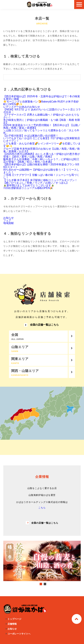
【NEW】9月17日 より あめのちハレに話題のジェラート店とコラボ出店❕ (42, 111)
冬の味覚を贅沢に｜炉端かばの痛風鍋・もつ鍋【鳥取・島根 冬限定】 (42, 121)
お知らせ (9, 218)
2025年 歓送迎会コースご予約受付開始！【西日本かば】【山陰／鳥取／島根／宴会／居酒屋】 (42, 126)
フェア (7, 220)
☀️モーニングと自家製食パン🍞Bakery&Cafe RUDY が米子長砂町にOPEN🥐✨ (41, 103)
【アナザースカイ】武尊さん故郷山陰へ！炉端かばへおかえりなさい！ (41, 116)
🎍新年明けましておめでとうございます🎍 (29, 185)
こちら (42, 508)
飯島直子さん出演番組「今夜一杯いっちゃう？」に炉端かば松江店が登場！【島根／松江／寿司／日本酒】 (41, 161)
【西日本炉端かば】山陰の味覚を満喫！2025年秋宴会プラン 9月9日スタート (41, 166)
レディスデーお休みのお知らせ (22, 107)
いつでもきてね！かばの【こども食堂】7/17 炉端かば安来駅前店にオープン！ (42, 140)
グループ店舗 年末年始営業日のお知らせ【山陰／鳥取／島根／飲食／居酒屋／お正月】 (42, 150)
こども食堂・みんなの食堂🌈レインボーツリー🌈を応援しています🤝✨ (42, 145)
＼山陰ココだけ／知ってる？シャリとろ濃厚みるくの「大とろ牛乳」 (41, 132)
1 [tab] (41, 584)
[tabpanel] (42, 561)
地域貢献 (9, 223)
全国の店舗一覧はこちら (41, 325)
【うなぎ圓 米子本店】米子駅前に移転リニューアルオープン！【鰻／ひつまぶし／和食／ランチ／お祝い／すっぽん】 (40, 181)
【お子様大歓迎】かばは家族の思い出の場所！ (31, 136)
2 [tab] (45, 584)
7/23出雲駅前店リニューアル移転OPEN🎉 (28, 188)
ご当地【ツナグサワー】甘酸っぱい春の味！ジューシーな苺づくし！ (41, 176)
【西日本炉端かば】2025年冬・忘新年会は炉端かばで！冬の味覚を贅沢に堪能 (42, 98)
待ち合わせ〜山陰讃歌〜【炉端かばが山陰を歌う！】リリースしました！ (41, 171)
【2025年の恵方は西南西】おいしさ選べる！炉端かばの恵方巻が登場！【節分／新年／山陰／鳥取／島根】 (42, 155)
